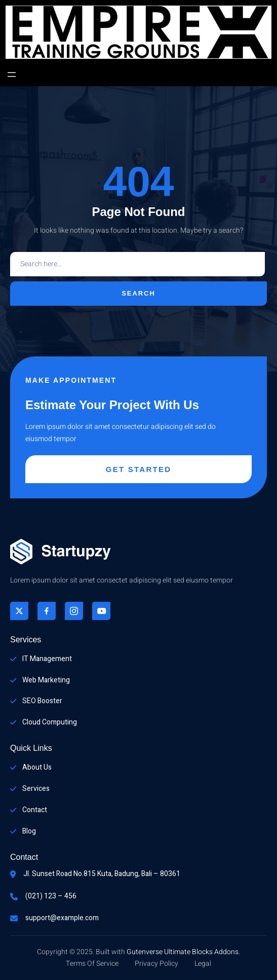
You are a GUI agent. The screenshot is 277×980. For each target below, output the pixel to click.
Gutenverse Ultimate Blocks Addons (183, 952)
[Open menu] (12, 75)
